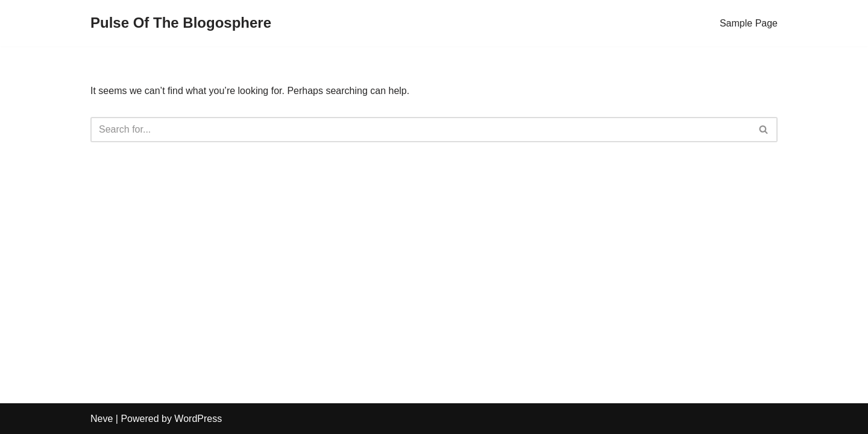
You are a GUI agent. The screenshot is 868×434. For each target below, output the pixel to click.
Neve (102, 419)
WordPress (198, 419)
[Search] (420, 130)
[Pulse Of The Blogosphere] (181, 23)
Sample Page (749, 23)
